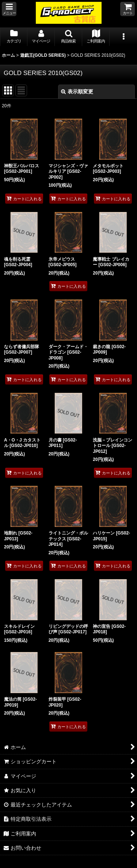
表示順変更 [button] (77, 92)
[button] (9, 9)
